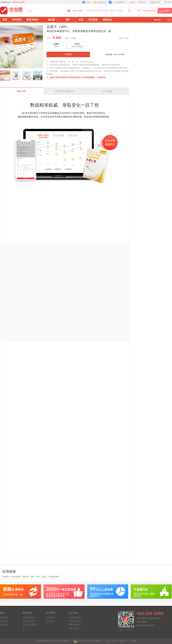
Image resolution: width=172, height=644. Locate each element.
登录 (158, 20)
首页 (5, 20)
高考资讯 (17, 20)
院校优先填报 (29, 618)
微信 (142, 2)
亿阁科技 (6, 577)
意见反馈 (50, 618)
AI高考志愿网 (54, 577)
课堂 (69, 20)
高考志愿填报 (16, 577)
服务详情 (21, 91)
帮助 (168, 2)
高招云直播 (78, 11)
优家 (32, 577)
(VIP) (56, 45)
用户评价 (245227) (65, 91)
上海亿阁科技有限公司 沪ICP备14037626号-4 (53, 641)
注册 (169, 20)
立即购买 (68, 54)
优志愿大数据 (29, 621)
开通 (165, 11)
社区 (81, 20)
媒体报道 (4, 618)
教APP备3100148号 (146, 625)
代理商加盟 (100, 2)
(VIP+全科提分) (77, 45)
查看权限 (125, 38)
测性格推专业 (75, 625)
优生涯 (87, 2)
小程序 (131, 2)
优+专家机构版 (116, 2)
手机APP (156, 2)
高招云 (45, 577)
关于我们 (4, 621)
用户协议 (50, 621)
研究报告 (93, 20)
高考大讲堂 (74, 628)
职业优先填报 (75, 621)
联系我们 (4, 625)
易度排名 (107, 20)
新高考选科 (33, 20)
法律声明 (133, 641)
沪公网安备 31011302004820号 (88, 641)
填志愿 (53, 20)
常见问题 (107, 91)
